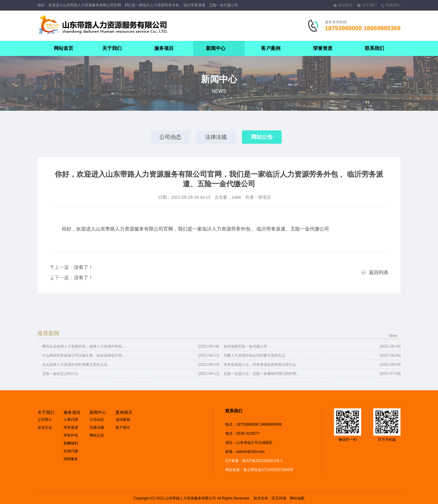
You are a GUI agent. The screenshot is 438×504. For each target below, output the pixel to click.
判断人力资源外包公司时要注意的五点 (254, 355)
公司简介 (45, 420)
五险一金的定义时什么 (60, 374)
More (393, 336)
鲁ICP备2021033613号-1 (262, 461)
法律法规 (216, 137)
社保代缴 (71, 451)
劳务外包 (71, 435)
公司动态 (170, 137)
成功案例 (123, 420)
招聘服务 (71, 459)
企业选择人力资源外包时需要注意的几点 (75, 365)
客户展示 (123, 427)
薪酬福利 (71, 443)
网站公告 (262, 137)
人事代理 (71, 420)
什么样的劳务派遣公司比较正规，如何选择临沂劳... (83, 355)
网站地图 (297, 498)
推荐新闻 (48, 333)
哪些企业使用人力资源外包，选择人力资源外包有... (83, 346)
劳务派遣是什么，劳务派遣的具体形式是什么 (260, 365)
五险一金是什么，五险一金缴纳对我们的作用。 (262, 374)
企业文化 (45, 427)
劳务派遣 (71, 427)
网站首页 (64, 48)
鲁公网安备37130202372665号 (268, 470)
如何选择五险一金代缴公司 (245, 346)
